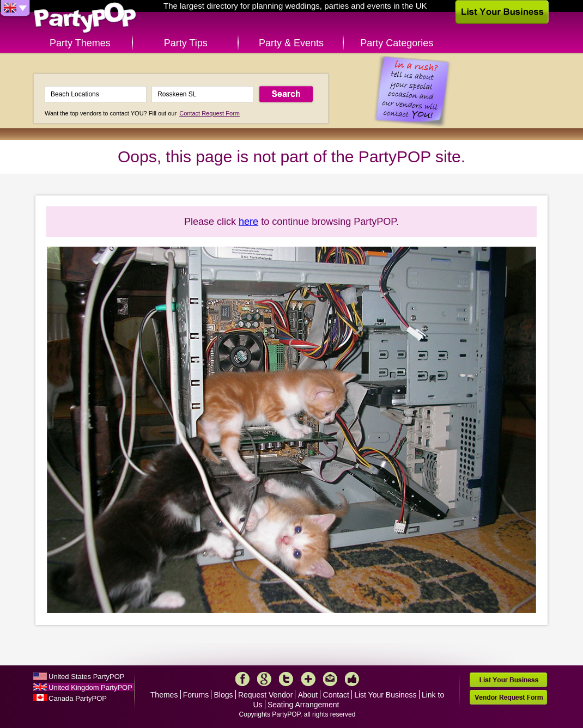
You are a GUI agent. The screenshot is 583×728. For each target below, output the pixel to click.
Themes (164, 695)
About (308, 695)
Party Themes (80, 43)
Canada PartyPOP (78, 698)
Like (352, 679)
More (308, 679)
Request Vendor (265, 695)
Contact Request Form (209, 113)
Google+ (264, 679)
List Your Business (385, 695)
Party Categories (397, 43)
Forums (196, 695)
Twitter (286, 679)
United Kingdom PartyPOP (90, 687)
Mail (330, 679)
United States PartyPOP (86, 677)
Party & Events (291, 43)
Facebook (242, 679)
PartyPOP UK (85, 18)
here (248, 222)
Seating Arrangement (303, 705)
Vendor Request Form (508, 697)
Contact (336, 695)
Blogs (224, 695)
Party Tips (186, 43)
